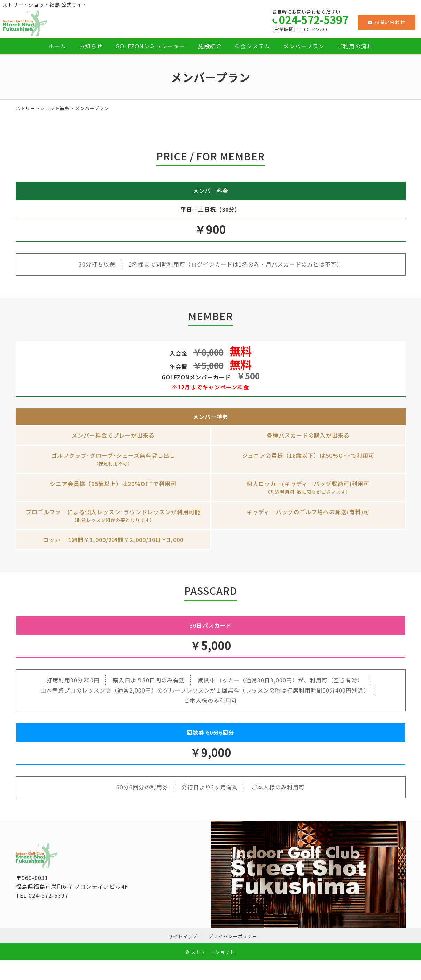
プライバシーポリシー (233, 936)
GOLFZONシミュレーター (150, 46)
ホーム (57, 46)
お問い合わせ (387, 22)
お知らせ (91, 46)
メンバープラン (304, 46)
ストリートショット (213, 952)
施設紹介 (210, 46)
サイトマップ (183, 936)
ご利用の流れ (355, 46)
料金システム (252, 46)
